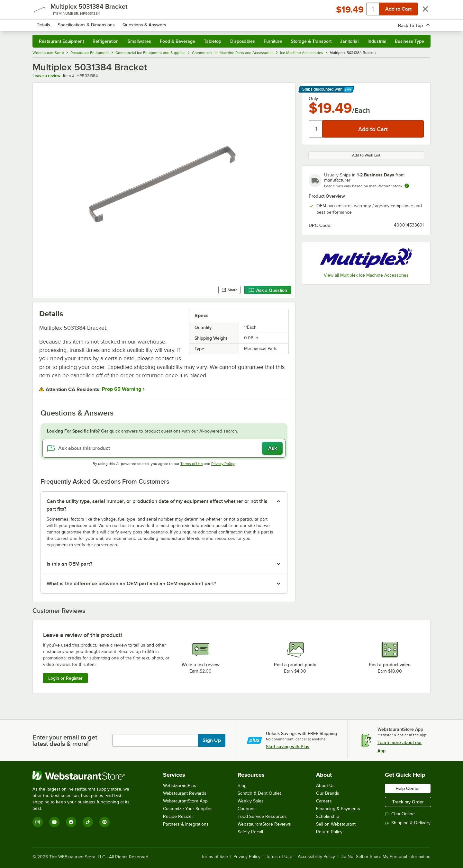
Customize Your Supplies (188, 809)
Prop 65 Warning (122, 389)
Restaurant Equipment (61, 41)
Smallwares (139, 41)
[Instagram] (38, 822)
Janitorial (349, 41)
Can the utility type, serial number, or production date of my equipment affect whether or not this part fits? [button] (157, 505)
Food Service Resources (262, 816)
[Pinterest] (104, 822)
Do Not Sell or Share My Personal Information (386, 857)
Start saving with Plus (288, 747)
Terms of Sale (215, 857)
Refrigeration (106, 41)
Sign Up (212, 740)
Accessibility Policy (316, 857)
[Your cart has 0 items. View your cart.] (421, 22)
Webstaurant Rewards (185, 793)
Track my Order (408, 802)
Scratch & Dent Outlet (259, 793)
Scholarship (328, 816)
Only (313, 98)
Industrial (377, 41)
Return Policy (329, 832)
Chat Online (400, 814)
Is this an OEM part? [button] (69, 564)
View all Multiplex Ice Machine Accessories (366, 275)
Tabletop (213, 41)
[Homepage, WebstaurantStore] (86, 23)
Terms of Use (192, 464)
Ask (272, 448)
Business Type (409, 41)
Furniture (273, 41)
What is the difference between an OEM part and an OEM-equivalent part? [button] (131, 584)
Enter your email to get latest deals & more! (65, 740)
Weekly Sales (251, 801)
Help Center (408, 788)
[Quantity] (316, 129)
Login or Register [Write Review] (65, 678)
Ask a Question (268, 290)
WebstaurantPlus (180, 786)
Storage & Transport (311, 41)
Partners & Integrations (186, 824)
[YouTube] (54, 822)
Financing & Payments (338, 809)
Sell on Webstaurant (336, 824)
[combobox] (223, 22)
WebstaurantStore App (185, 801)
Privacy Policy (223, 464)
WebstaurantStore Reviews (264, 824)
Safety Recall (250, 832)
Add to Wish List (366, 155)
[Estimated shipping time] (407, 186)
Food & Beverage (177, 41)
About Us (325, 786)
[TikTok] (88, 822)
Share (229, 290)
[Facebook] (71, 822)
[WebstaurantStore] (85, 776)
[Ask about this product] (164, 448)
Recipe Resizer (178, 816)
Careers (324, 801)
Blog (242, 786)
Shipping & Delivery (408, 823)
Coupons (247, 809)
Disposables (243, 41)
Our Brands (328, 793)
